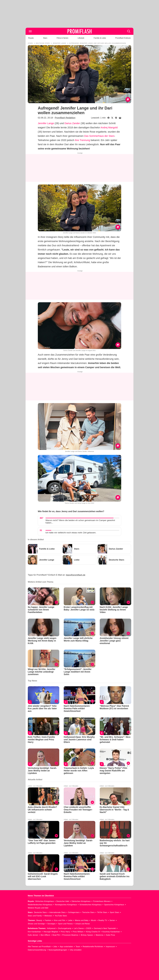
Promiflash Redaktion (65, 118)
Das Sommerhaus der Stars (99, 136)
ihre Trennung (83, 140)
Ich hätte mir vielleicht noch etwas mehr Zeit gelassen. (71, 533)
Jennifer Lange (46, 123)
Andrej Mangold (109, 128)
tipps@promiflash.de (76, 575)
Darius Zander (72, 123)
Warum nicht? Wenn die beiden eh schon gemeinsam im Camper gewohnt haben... (80, 522)
